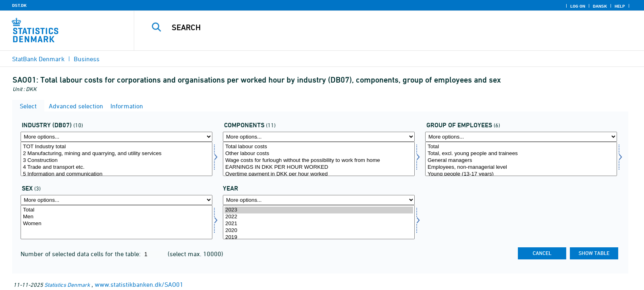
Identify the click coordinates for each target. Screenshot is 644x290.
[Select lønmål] (319, 159)
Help (620, 6)
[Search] (370, 27)
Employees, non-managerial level (521, 167)
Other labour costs (319, 154)
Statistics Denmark (67, 285)
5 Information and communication (116, 174)
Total (521, 147)
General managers (521, 161)
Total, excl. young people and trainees (521, 154)
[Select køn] (116, 222)
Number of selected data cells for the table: (81, 254)
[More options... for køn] (116, 200)
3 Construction (116, 161)
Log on (578, 6)
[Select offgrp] (521, 159)
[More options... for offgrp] (521, 137)
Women (116, 224)
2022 (319, 217)
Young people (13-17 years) (521, 174)
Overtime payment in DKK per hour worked (319, 174)
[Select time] (319, 222)
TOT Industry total (116, 147)
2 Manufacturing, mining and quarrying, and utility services (116, 154)
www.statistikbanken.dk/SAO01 (139, 284)
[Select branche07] (116, 159)
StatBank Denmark (38, 59)
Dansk (600, 6)
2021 (319, 224)
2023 (319, 210)
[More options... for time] (319, 200)
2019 (319, 237)
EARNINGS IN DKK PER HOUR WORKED (319, 167)
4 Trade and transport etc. (116, 167)
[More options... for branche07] (116, 137)
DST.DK (19, 5)
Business (87, 59)
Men (116, 217)
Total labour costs (319, 147)
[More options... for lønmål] (319, 137)
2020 (319, 231)
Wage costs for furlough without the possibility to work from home (319, 161)
